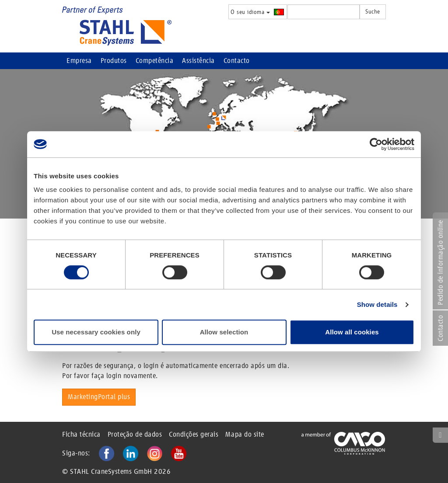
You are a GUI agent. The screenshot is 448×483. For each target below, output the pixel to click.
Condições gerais (194, 434)
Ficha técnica (81, 434)
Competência (155, 61)
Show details (377, 304)
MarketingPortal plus (99, 397)
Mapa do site (245, 434)
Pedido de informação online (440, 262)
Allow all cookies (352, 332)
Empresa (79, 61)
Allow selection (224, 332)
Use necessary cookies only (96, 332)
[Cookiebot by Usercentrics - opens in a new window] (376, 144)
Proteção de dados (135, 434)
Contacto (237, 61)
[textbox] (324, 12)
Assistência (198, 61)
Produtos (114, 61)
